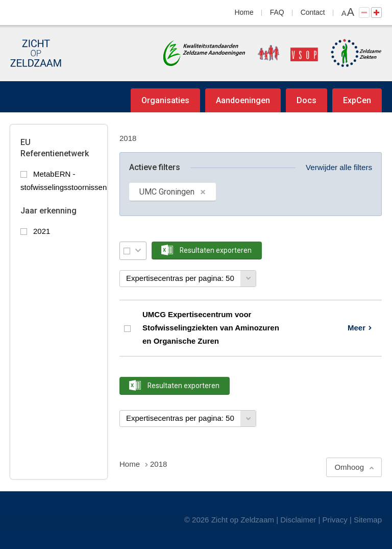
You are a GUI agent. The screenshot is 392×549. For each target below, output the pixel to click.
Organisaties (165, 100)
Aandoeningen (243, 100)
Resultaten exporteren (216, 250)
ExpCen (357, 100)
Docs (307, 100)
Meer (357, 328)
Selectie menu (138, 250)
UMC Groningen (167, 192)
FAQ (277, 12)
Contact (313, 12)
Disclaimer (298, 520)
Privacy (335, 520)
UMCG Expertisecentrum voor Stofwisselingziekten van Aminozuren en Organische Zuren (211, 328)
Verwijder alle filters (339, 167)
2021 (42, 231)
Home (244, 12)
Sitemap (368, 520)
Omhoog (349, 467)
